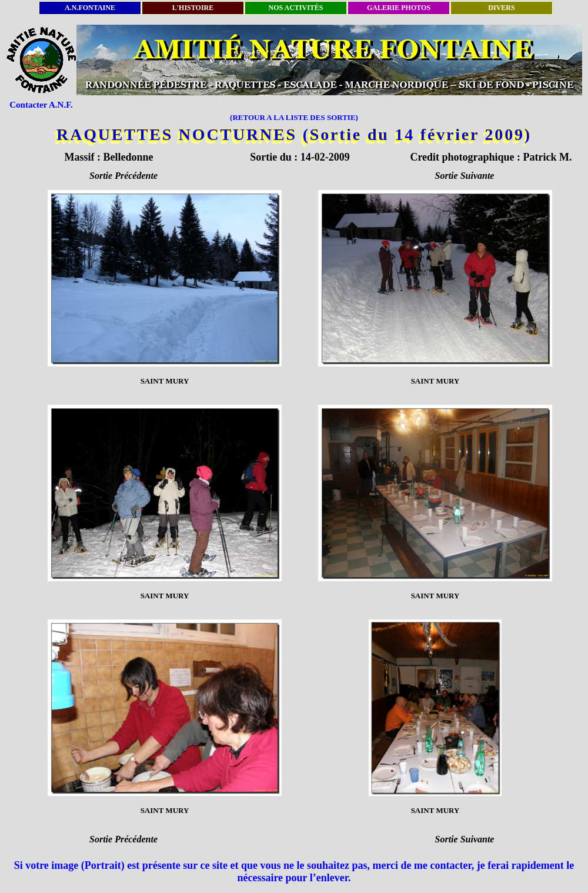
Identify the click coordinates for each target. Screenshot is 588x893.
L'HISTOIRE (193, 8)
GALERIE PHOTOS (399, 8)
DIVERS (501, 8)
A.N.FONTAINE (90, 8)
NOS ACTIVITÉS (295, 8)
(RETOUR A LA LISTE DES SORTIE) (294, 117)
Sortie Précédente (123, 176)
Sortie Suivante (465, 176)
